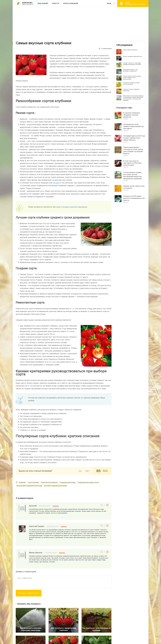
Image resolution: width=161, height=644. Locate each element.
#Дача (135, 3)
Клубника (22, 482)
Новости (55, 3)
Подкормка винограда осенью (88, 482)
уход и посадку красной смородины (72, 207)
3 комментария (106, 49)
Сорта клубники (33, 482)
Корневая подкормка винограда (55, 486)
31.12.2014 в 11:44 (45, 506)
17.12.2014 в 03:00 (51, 553)
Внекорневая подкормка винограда (29, 486)
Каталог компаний (70, 3)
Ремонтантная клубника (49, 482)
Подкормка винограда (68, 482)
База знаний (43, 3)
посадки (57, 183)
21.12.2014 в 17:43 (53, 526)
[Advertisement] (80, 22)
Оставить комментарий (29, 593)
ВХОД (111, 4)
